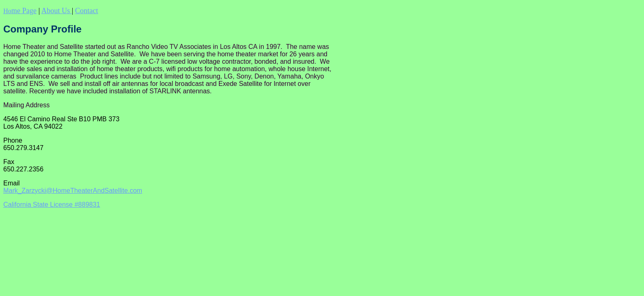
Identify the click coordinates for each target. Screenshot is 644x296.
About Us (57, 11)
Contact (87, 11)
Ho (20, 11)
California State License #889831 (52, 205)
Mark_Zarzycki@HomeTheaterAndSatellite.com (73, 191)
